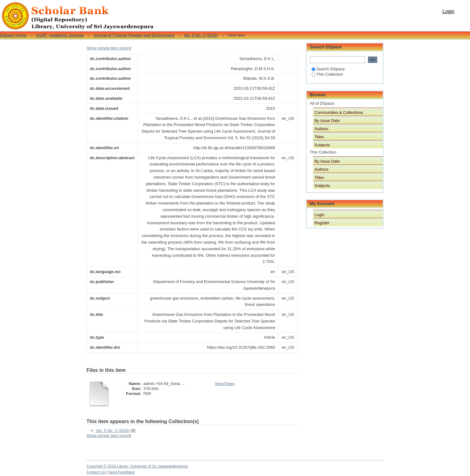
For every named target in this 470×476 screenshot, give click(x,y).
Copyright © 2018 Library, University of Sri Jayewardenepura (137, 466)
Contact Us (96, 472)
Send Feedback (121, 472)
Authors (322, 129)
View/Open (225, 384)
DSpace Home (13, 35)
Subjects (322, 145)
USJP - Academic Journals (60, 35)
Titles (319, 137)
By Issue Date (327, 121)
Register (322, 223)
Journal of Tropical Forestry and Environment (134, 35)
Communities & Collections (339, 112)
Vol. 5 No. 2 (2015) (201, 35)
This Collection (327, 74)
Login (448, 11)
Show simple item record (109, 48)
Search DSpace (328, 69)
